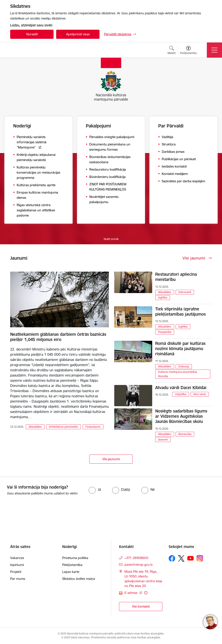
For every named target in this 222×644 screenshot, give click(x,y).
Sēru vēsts (200, 394)
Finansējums (93, 427)
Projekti (16, 572)
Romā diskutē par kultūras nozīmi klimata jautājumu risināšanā (180, 349)
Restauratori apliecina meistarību (176, 277)
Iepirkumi (17, 565)
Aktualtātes (35, 427)
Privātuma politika (75, 558)
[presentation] (36, 512)
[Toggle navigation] (214, 50)
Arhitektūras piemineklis (64, 427)
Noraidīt (32, 34)
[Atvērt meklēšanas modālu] (172, 51)
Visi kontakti (141, 606)
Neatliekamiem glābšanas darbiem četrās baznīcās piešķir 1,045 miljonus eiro (58, 337)
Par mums (18, 579)
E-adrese (131, 593)
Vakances (17, 558)
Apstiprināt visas (78, 34)
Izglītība (163, 298)
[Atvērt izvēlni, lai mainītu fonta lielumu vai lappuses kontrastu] (188, 51)
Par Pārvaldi (171, 126)
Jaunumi (163, 439)
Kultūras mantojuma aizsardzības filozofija (178, 374)
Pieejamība (165, 332)
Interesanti (185, 292)
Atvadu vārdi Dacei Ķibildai (181, 388)
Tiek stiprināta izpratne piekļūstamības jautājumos (180, 311)
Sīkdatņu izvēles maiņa (79, 579)
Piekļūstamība (72, 565)
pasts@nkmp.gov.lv (139, 565)
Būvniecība (185, 434)
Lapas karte (71, 572)
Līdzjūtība (181, 394)
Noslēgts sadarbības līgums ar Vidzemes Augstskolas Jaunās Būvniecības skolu (181, 416)
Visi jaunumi (111, 459)
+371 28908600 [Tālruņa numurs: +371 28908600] (136, 558)
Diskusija (184, 366)
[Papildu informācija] (146, 593)
